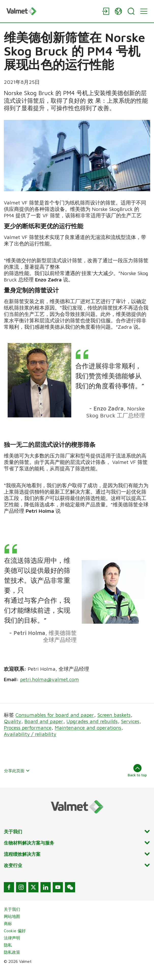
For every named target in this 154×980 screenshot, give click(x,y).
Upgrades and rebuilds (92, 731)
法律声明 (12, 948)
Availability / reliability (30, 744)
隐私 (8, 955)
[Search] (131, 11)
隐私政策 (12, 962)
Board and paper (44, 731)
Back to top (137, 780)
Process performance (28, 738)
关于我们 (12, 919)
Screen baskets (114, 725)
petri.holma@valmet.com (50, 689)
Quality (12, 731)
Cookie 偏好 (15, 941)
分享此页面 (17, 781)
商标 (8, 933)
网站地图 (12, 926)
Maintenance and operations (88, 738)
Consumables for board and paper (55, 725)
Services (130, 731)
